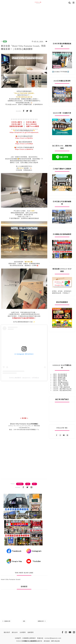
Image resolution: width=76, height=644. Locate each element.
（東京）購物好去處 (59, 377)
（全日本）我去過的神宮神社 (62, 390)
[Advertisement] (38, 22)
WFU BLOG (55, 641)
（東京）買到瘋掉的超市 (60, 382)
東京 (34, 484)
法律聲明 (23, 632)
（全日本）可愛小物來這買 (61, 387)
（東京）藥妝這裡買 (59, 379)
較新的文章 (6, 621)
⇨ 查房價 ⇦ (24, 418)
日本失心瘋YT (17, 124)
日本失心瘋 (17, 122)
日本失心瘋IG (31, 122)
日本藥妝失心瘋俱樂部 (29, 641)
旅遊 (5, 41)
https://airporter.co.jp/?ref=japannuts (24, 132)
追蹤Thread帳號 (33, 126)
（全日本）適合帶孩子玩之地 (62, 389)
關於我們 (7, 632)
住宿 (28, 484)
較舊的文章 (42, 621)
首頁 (24, 621)
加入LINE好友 (31, 124)
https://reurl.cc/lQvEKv (24, 138)
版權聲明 (31, 632)
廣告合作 (15, 632)
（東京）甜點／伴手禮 (60, 381)
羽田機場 (20, 484)
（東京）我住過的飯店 (60, 374)
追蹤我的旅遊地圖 (16, 126)
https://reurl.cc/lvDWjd (24, 144)
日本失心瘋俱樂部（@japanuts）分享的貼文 (24, 378)
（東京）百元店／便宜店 (60, 385)
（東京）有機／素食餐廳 (60, 384)
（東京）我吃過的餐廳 (60, 376)
